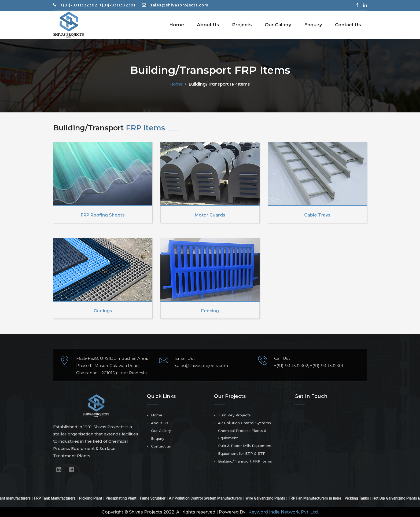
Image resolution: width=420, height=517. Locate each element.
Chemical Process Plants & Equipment (242, 434)
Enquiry (313, 25)
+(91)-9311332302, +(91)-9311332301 (94, 5)
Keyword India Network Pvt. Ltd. (283, 512)
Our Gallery (278, 25)
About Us (208, 25)
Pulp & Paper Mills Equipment (245, 446)
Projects (242, 25)
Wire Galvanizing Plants (271, 498)
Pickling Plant (96, 498)
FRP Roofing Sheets (103, 215)
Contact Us (348, 25)
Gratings (103, 311)
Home (177, 25)
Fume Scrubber (158, 498)
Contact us (161, 446)
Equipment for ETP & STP (242, 453)
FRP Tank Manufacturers (60, 498)
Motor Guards (210, 215)
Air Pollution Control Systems (244, 423)
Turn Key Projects (234, 415)
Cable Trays (317, 215)
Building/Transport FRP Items (245, 461)
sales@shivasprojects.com (175, 5)
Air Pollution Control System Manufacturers (211, 498)
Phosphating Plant (126, 498)
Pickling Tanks (362, 498)
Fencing (210, 311)
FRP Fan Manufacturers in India (320, 498)
